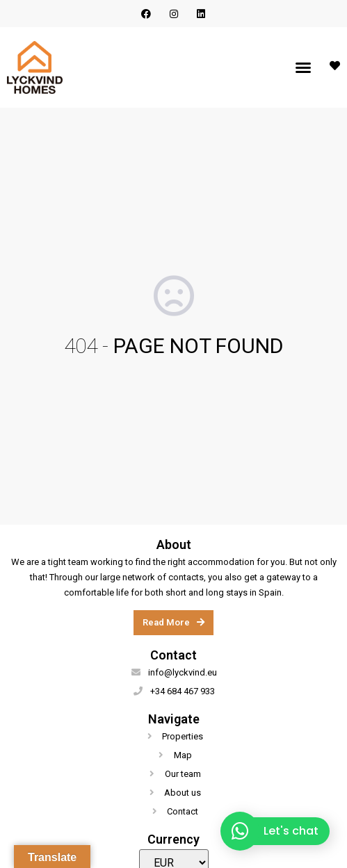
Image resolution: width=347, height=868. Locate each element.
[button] (303, 67)
